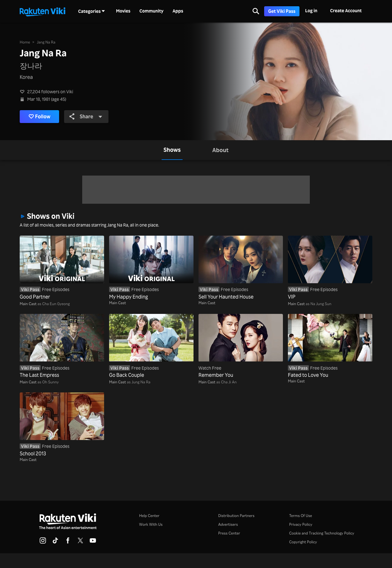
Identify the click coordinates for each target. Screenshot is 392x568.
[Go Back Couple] (151, 346)
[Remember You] (241, 346)
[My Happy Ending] (151, 268)
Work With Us (151, 524)
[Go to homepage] (43, 11)
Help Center (149, 516)
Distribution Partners (236, 516)
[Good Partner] (62, 268)
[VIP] (330, 268)
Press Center (229, 533)
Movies (123, 11)
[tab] (172, 150)
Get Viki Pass (282, 11)
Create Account (346, 10)
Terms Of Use (301, 516)
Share (87, 116)
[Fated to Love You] (330, 346)
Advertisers (228, 524)
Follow (40, 116)
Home (25, 42)
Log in (311, 10)
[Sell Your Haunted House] (241, 268)
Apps (178, 11)
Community (151, 11)
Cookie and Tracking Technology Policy (322, 533)
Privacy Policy (301, 524)
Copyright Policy (303, 542)
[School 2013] (62, 425)
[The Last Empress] (62, 346)
